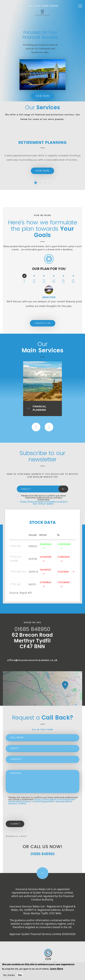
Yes (20, 975)
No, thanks (9, 975)
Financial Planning (39, 408)
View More (43, 96)
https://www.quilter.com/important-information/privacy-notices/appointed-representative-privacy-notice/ (42, 801)
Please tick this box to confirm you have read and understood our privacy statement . (44, 500)
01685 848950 (50, 6)
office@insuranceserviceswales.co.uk (32, 660)
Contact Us (43, 323)
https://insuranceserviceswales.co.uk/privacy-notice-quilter (44, 503)
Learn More (56, 969)
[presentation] (28, 814)
